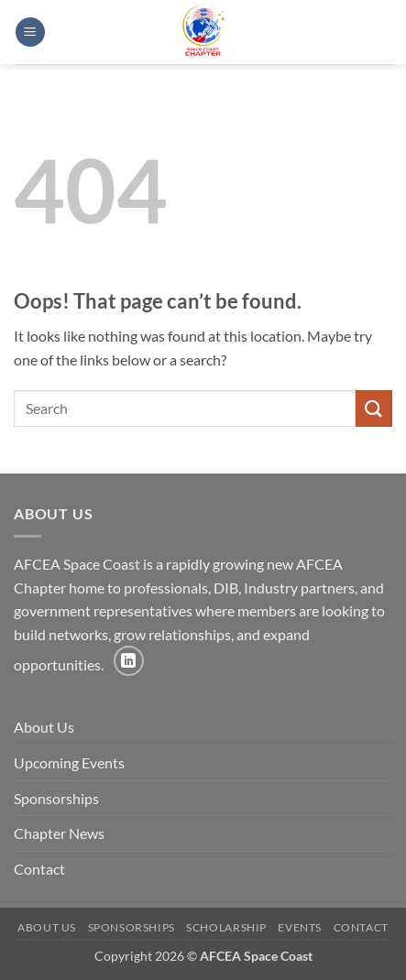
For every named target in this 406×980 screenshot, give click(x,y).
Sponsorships (56, 798)
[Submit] (374, 408)
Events (300, 927)
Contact (39, 869)
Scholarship (226, 927)
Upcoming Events (69, 762)
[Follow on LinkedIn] (129, 661)
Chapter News (59, 833)
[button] (30, 33)
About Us (44, 727)
